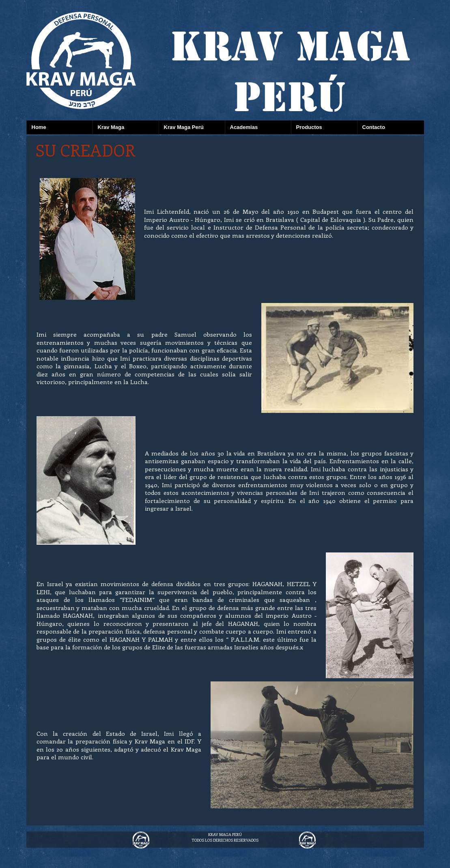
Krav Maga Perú (184, 127)
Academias (244, 127)
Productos (309, 127)
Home (39, 127)
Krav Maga (111, 127)
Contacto (374, 127)
